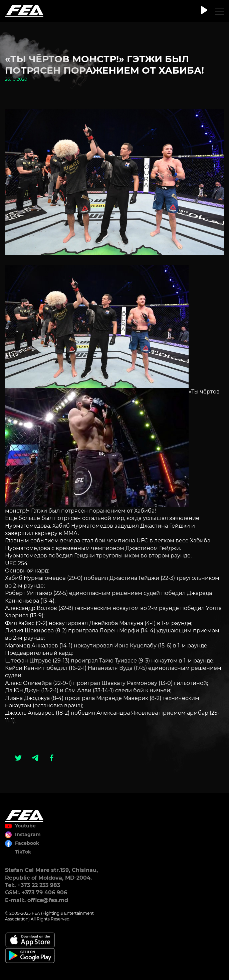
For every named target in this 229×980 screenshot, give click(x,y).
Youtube (25, 826)
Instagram (28, 834)
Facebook (27, 843)
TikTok (23, 852)
